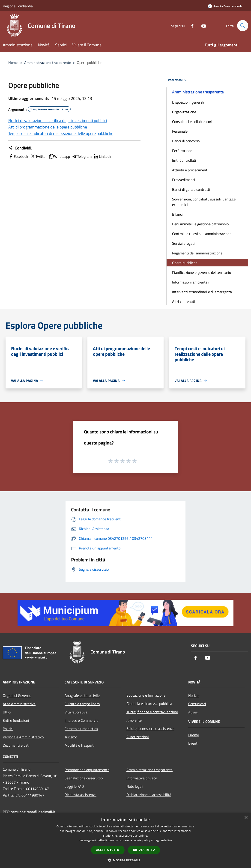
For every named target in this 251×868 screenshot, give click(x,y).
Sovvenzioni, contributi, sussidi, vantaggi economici (204, 202)
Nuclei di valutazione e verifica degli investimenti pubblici (58, 121)
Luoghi (194, 735)
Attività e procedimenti (190, 170)
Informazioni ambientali (191, 282)
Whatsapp (59, 156)
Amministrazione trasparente (48, 63)
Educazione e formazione (146, 695)
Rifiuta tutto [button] (144, 850)
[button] (125, 860)
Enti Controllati (184, 160)
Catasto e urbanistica (81, 729)
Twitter (38, 156)
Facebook (18, 156)
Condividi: (20, 148)
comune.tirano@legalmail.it (33, 812)
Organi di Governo (17, 695)
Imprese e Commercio (81, 720)
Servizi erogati (183, 243)
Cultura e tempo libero (82, 704)
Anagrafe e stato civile (82, 695)
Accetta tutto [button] (108, 850)
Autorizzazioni (138, 737)
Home (13, 63)
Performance (182, 151)
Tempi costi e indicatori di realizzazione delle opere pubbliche (61, 133)
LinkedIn (103, 156)
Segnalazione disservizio (84, 778)
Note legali (135, 786)
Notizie (194, 695)
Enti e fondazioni (16, 720)
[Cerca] (243, 26)
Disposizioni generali (188, 102)
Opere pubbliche (185, 263)
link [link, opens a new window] (170, 840)
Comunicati (197, 704)
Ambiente (134, 720)
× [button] (246, 818)
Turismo (71, 737)
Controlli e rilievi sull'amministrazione (202, 234)
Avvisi (193, 712)
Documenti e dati (16, 745)
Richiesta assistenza (81, 795)
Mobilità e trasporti (80, 745)
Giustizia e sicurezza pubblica (149, 704)
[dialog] (125, 840)
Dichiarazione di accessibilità (149, 795)
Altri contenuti (184, 301)
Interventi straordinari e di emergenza (202, 292)
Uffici (7, 712)
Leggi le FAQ (74, 786)
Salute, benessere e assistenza (150, 728)
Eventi (193, 743)
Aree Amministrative (19, 704)
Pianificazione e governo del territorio (202, 272)
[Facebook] (190, 25)
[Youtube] (202, 25)
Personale (180, 131)
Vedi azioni (178, 80)
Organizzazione (184, 112)
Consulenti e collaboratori (192, 122)
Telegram (82, 156)
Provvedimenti (184, 180)
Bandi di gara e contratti (191, 189)
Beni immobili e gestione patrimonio (200, 224)
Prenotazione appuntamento (87, 770)
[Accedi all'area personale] (225, 6)
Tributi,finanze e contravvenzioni (152, 712)
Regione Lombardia (18, 6)
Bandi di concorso (186, 141)
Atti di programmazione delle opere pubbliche (48, 127)
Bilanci (177, 214)
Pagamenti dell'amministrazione (197, 253)
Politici (8, 729)
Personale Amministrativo (23, 737)
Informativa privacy (142, 778)
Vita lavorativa (76, 712)
